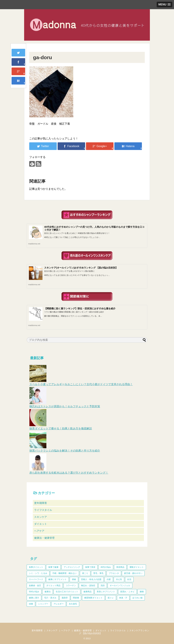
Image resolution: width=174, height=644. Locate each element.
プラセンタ (114, 573)
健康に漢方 (34, 598)
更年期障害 (41, 503)
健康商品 (88, 592)
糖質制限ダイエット (93, 598)
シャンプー (43, 604)
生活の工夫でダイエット (67, 592)
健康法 (48, 592)
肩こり (85, 573)
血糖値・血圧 (35, 586)
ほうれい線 (137, 598)
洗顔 (103, 586)
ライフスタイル (43, 510)
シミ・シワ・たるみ (38, 573)
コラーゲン (71, 586)
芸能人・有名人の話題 (91, 579)
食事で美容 (90, 567)
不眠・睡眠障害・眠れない (65, 573)
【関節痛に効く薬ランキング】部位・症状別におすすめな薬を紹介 (80, 308)
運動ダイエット (137, 567)
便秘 (74, 579)
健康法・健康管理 (44, 538)
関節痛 (76, 598)
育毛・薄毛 (98, 573)
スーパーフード (36, 579)
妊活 (129, 579)
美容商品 (120, 567)
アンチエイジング (72, 567)
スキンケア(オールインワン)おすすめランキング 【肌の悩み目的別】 (81, 268)
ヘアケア (39, 531)
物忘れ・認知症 (88, 586)
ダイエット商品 (53, 586)
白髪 (109, 579)
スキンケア (41, 517)
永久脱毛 (73, 604)
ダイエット (41, 524)
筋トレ (111, 598)
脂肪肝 (65, 598)
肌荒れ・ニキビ (127, 592)
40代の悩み (106, 567)
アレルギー (59, 604)
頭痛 (31, 604)
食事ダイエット (36, 567)
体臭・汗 (123, 598)
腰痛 (142, 592)
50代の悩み (34, 592)
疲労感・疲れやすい (133, 573)
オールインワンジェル (120, 586)
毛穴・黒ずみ (50, 598)
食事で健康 (53, 567)
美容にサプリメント (106, 592)
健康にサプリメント (57, 579)
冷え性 (119, 579)
